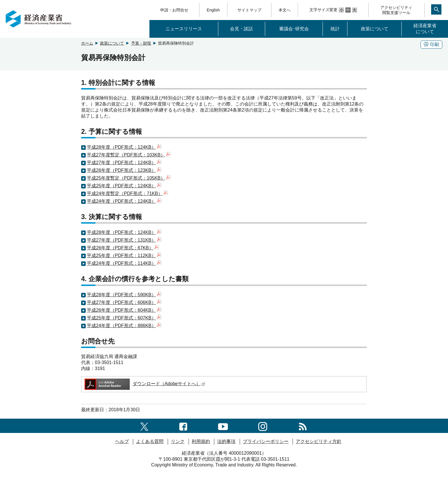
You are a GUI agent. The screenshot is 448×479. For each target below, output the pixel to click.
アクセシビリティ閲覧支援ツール (396, 10)
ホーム (87, 43)
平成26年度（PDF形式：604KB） (124, 310)
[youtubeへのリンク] (223, 426)
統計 (335, 29)
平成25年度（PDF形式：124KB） (124, 186)
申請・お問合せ (174, 10)
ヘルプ (122, 441)
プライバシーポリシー (266, 441)
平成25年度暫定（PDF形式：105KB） (129, 178)
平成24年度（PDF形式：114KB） (124, 263)
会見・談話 (241, 29)
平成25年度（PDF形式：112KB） (124, 256)
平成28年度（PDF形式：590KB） (124, 295)
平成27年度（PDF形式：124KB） (124, 163)
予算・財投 (141, 43)
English (213, 10)
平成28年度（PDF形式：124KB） (124, 147)
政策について (375, 29)
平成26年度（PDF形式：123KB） (124, 170)
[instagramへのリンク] (263, 426)
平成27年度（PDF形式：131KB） (124, 240)
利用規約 (201, 441)
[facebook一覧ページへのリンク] (183, 426)
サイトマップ (249, 10)
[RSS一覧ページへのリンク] (303, 426)
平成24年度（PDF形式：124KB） (124, 201)
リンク (178, 441)
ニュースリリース (184, 29)
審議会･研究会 (294, 29)
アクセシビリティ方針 (319, 441)
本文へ (285, 10)
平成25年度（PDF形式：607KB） (124, 318)
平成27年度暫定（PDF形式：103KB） (129, 155)
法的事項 (226, 441)
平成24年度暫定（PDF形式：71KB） (127, 193)
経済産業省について (425, 29)
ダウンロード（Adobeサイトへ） (144, 384)
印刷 (431, 44)
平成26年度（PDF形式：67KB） (123, 248)
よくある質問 (150, 441)
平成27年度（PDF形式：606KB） (124, 302)
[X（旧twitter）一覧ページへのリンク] (144, 426)
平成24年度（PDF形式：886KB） (124, 326)
